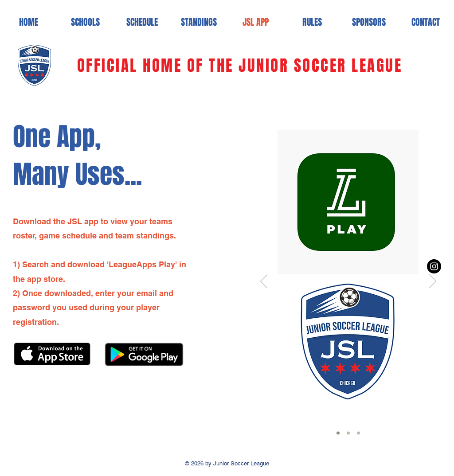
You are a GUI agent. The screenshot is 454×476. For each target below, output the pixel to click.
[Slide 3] (358, 433)
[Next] (433, 282)
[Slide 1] (338, 433)
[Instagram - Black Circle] (434, 266)
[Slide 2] (348, 433)
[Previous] (264, 282)
